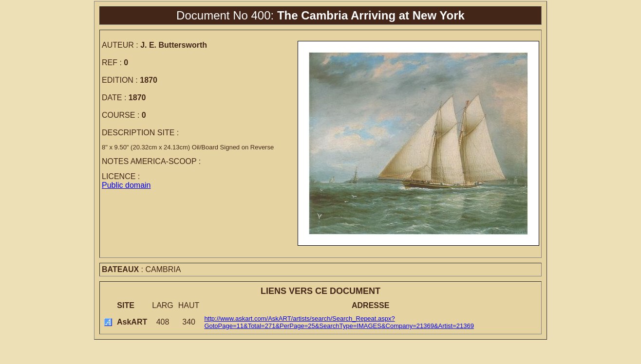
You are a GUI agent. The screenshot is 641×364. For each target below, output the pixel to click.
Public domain (126, 185)
